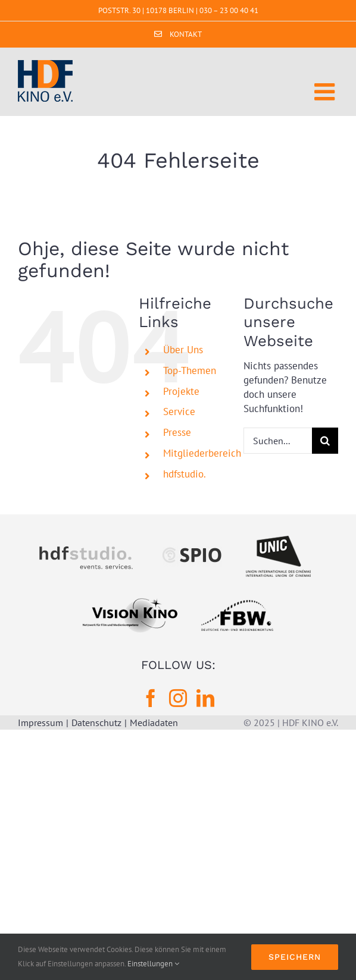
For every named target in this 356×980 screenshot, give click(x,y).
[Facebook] (151, 698)
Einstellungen (153, 964)
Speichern (295, 957)
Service (179, 412)
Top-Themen (190, 370)
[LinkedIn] (205, 698)
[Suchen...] (278, 441)
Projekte (181, 391)
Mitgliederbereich (202, 453)
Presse (177, 432)
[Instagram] (178, 698)
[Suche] (325, 441)
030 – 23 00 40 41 (229, 10)
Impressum (40, 723)
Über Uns (183, 350)
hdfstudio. (185, 474)
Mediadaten (154, 723)
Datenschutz (96, 723)
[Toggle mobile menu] (326, 92)
